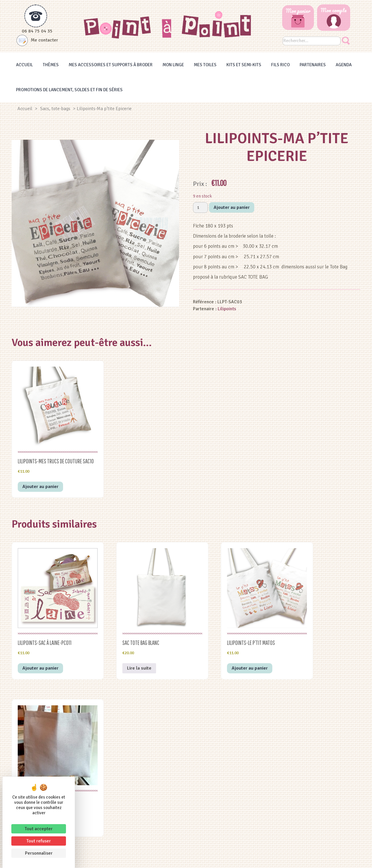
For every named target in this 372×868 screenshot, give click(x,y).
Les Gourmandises (143, 808)
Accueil (24, 65)
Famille (143, 773)
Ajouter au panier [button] (40, 479)
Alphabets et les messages (143, 780)
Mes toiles (205, 65)
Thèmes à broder (229, 766)
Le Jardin (144, 829)
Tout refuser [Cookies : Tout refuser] (39, 841)
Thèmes (51, 65)
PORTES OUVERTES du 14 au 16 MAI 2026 (313, 769)
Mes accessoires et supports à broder (111, 65)
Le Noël (144, 801)
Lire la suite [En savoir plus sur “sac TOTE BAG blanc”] (125, 645)
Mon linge (173, 65)
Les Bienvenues (143, 815)
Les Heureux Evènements (143, 766)
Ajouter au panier (232, 207)
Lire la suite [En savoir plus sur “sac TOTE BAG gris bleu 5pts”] (305, 645)
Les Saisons (143, 836)
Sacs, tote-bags (55, 109)
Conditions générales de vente (215, 859)
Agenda (344, 65)
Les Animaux (144, 822)
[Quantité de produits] (200, 208)
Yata (285, 859)
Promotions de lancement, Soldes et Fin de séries (69, 90)
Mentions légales (164, 859)
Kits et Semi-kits (244, 65)
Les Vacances (143, 787)
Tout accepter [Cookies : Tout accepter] (39, 829)
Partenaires (313, 65)
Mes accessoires (229, 787)
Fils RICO (280, 65)
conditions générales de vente (148, 727)
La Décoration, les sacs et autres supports (144, 794)
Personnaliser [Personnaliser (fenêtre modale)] (39, 853)
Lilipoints (227, 309)
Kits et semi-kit (228, 794)
